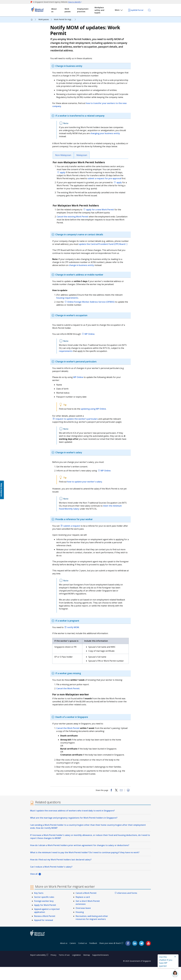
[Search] (149, 10)
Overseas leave (83, 921)
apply (64, 177)
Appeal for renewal (44, 933)
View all (34, 887)
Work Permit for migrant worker (65, 19)
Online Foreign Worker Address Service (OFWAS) (92, 310)
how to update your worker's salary (86, 490)
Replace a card (83, 910)
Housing (80, 925)
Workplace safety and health (99, 10)
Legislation (76, 968)
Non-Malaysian (64, 160)
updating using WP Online (95, 417)
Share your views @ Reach (110, 956)
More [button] (119, 10)
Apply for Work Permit (45, 918)
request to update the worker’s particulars (78, 427)
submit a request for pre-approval (106, 183)
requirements (73, 359)
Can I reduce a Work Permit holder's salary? (51, 880)
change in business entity (83, 273)
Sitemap (87, 968)
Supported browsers (100, 968)
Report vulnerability (38, 968)
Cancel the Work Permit (69, 699)
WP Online (91, 342)
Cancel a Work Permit (86, 906)
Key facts (39, 906)
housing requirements (69, 306)
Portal (135, 10)
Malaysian (83, 160)
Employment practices (83, 10)
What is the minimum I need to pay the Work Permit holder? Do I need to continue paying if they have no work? (85, 865)
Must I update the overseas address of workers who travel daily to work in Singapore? (72, 824)
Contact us (83, 956)
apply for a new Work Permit (101, 215)
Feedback (93, 956)
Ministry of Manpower (39, 948)
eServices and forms (127, 906)
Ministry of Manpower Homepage (41, 10)
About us (54, 10)
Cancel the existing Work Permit (74, 222)
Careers (73, 956)
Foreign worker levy (44, 914)
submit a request (73, 534)
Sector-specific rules (44, 910)
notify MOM (74, 638)
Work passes (68, 10)
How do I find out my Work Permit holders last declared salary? (61, 873)
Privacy (53, 968)
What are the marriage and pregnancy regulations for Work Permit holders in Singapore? (74, 831)
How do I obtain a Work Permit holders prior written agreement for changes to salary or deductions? (80, 858)
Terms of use (64, 968)
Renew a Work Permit (45, 929)
